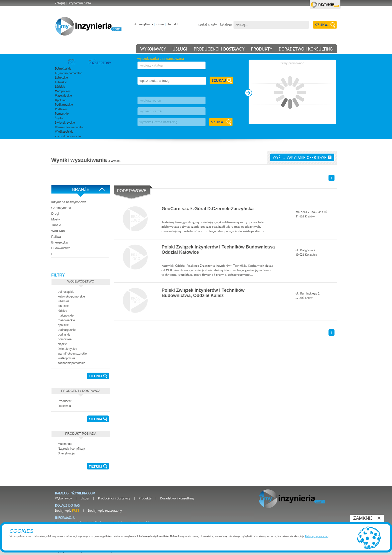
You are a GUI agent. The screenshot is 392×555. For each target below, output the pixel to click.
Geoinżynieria (61, 208)
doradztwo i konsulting (306, 49)
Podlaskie (61, 109)
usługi (180, 49)
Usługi (85, 498)
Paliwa (56, 237)
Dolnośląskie (63, 69)
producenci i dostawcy (219, 49)
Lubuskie (61, 82)
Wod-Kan (58, 231)
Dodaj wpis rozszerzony (105, 510)
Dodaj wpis (67, 510)
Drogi (55, 214)
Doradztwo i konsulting (177, 498)
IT (53, 254)
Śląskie (60, 118)
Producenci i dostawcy (114, 498)
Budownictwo (61, 248)
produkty (262, 49)
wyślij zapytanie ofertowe (302, 157)
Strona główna (143, 24)
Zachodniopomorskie (69, 136)
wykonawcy (153, 49)
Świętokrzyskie (65, 123)
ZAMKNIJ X (367, 518)
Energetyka (59, 242)
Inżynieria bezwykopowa (69, 202)
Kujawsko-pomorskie (69, 73)
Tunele (56, 225)
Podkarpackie (64, 105)
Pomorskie (62, 114)
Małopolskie (63, 91)
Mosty (56, 219)
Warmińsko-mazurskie (70, 127)
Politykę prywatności (317, 536)
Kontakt (173, 24)
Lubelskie (61, 78)
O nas (160, 24)
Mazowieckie (63, 96)
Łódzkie (60, 87)
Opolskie (61, 100)
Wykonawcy (63, 498)
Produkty (145, 498)
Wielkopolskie (64, 132)
